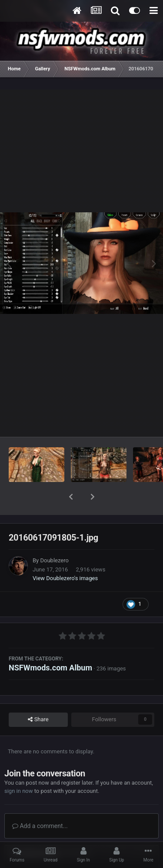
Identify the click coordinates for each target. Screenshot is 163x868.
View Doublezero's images (65, 556)
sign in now (19, 768)
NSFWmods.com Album (50, 645)
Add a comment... (40, 803)
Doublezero (54, 538)
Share (38, 697)
